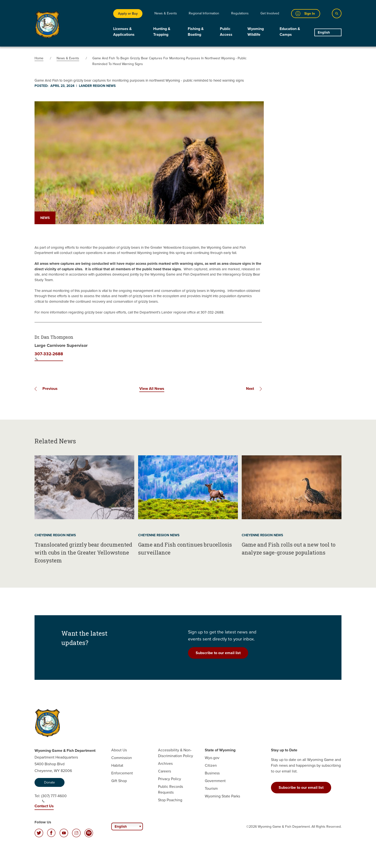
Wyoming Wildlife (256, 32)
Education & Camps (290, 32)
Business (212, 773)
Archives (165, 763)
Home (39, 58)
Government (215, 781)
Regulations (240, 13)
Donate (50, 782)
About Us (119, 750)
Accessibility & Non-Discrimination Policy (176, 753)
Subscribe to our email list (218, 653)
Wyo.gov (212, 758)
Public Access (226, 32)
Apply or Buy (128, 14)
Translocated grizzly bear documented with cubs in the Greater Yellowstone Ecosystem (83, 552)
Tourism (211, 788)
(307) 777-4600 (54, 798)
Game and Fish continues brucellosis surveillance (185, 549)
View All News (152, 389)
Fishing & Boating (196, 32)
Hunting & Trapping (162, 32)
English (324, 32)
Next (250, 389)
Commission (122, 758)
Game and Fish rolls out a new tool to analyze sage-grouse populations (289, 549)
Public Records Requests (170, 789)
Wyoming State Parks (222, 796)
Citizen (211, 765)
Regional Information (204, 13)
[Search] (337, 13)
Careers (164, 771)
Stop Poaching (170, 800)
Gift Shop (119, 781)
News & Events (166, 13)
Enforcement (122, 773)
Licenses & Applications (124, 32)
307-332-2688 (49, 356)
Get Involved (270, 13)
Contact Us (44, 806)
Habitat (117, 765)
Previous (50, 389)
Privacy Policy (170, 779)
